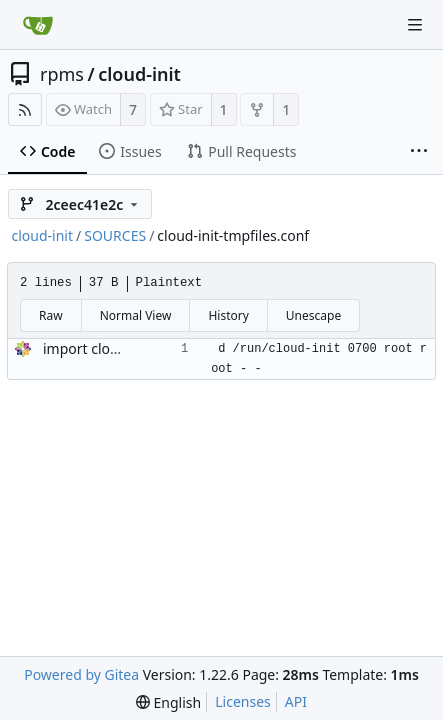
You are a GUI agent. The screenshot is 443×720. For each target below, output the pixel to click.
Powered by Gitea (81, 674)
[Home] (38, 25)
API (296, 701)
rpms (62, 74)
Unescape (313, 315)
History (228, 315)
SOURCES (115, 235)
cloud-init (139, 74)
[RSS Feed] (25, 109)
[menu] (168, 702)
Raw (51, 315)
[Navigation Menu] (415, 25)
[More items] (419, 152)
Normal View (136, 315)
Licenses (243, 701)
